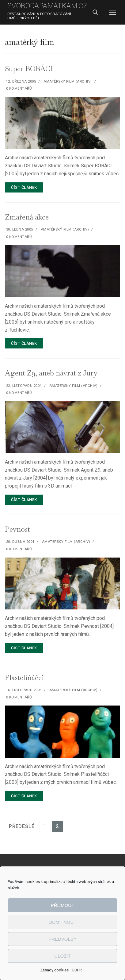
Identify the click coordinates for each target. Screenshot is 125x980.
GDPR (77, 970)
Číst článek (24, 187)
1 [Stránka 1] (45, 826)
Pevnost (17, 529)
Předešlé (22, 826)
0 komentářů (18, 88)
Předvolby (63, 939)
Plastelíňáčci (24, 677)
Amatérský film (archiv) (67, 81)
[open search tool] (95, 12)
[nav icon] (113, 12)
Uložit (62, 956)
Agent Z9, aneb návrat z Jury (51, 373)
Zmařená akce (27, 217)
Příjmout (63, 905)
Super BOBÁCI (29, 69)
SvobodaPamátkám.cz (47, 6)
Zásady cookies (54, 970)
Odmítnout (63, 922)
